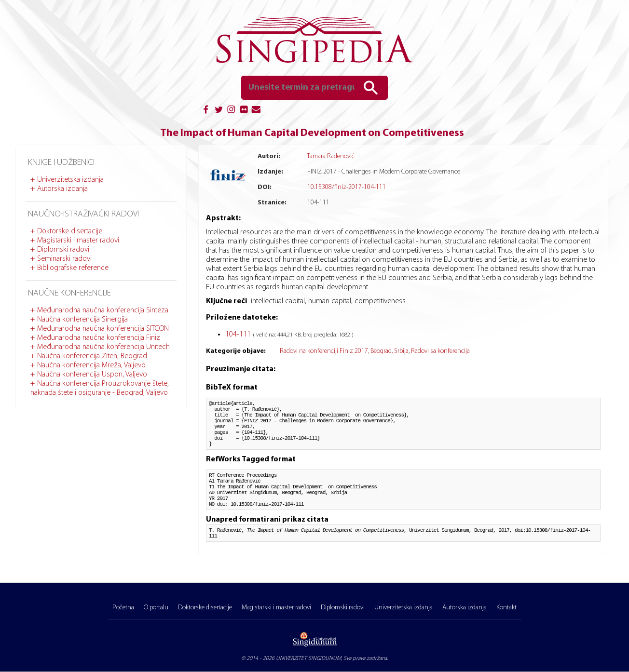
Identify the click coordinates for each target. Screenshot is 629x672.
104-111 (239, 335)
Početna (123, 608)
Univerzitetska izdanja (70, 180)
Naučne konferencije (69, 293)
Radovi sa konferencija (440, 351)
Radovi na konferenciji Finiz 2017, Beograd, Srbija (344, 351)
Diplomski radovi (63, 250)
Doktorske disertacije (70, 231)
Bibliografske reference (73, 268)
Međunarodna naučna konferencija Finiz (99, 338)
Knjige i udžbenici (61, 163)
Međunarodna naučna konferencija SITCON (103, 329)
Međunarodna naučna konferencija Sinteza (103, 310)
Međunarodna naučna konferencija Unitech (103, 347)
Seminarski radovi (64, 259)
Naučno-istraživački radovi (83, 214)
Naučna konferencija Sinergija (82, 320)
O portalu (156, 608)
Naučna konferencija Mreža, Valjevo (91, 365)
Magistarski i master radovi (78, 241)
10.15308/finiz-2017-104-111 (347, 187)
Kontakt (506, 608)
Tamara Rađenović (331, 156)
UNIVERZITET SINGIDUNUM (308, 659)
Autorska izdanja (62, 189)
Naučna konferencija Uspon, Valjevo (92, 375)
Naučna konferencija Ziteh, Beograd (92, 356)
